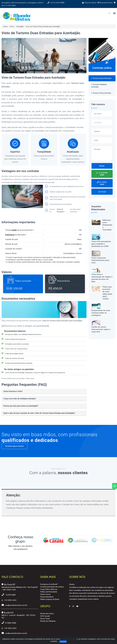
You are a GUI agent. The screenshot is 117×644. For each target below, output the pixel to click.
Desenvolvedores (47, 597)
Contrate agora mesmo (15, 446)
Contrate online (102, 68)
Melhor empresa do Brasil (50, 599)
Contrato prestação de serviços (52, 587)
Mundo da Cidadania (48, 621)
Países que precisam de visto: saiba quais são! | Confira (107, 293)
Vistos (12, 26)
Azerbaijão (20, 26)
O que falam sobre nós (49, 589)
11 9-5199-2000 (102, 174)
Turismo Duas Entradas (101, 78)
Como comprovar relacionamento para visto (100, 260)
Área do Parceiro (105, 3)
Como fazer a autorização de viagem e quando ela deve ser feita (102, 278)
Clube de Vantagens (61, 210)
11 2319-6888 (102, 183)
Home (5, 26)
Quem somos (45, 594)
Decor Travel (45, 619)
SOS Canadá (45, 616)
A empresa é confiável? (49, 584)
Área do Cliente (89, 3)
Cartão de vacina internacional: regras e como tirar (101, 329)
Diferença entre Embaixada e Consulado (107, 225)
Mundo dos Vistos (47, 614)
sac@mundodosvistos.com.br (16, 605)
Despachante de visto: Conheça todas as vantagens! (101, 313)
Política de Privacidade (49, 592)
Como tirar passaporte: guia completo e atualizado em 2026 (101, 244)
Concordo (63, 641)
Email (102, 192)
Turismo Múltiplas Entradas (99, 86)
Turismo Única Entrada (101, 93)
